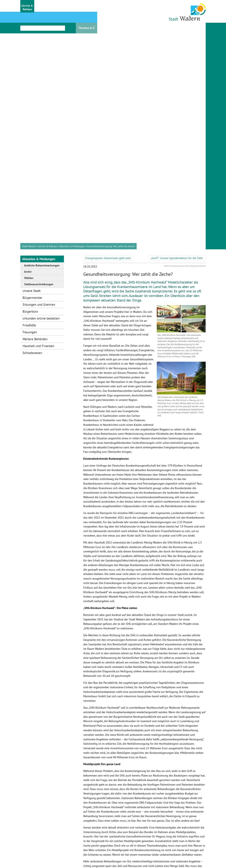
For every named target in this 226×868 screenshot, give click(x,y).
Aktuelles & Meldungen (72, 20)
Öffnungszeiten (89, 815)
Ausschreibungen (89, 839)
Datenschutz (155, 855)
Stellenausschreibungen (89, 831)
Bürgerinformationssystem (89, 823)
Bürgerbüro (124, 845)
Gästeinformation (42, 815)
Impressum (123, 855)
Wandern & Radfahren (42, 823)
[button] (27, 6)
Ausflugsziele (42, 839)
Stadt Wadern (29, 20)
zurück (89, 778)
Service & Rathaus (48, 20)
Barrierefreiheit (188, 855)
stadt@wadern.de (132, 839)
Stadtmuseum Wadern (42, 831)
